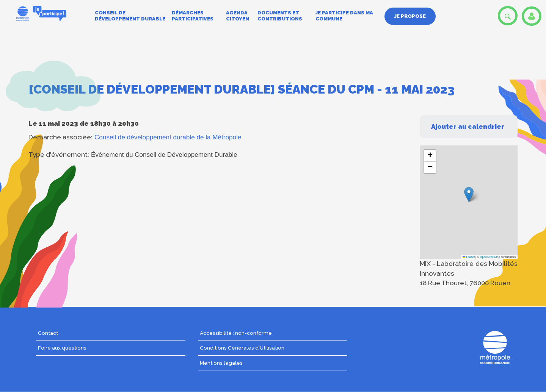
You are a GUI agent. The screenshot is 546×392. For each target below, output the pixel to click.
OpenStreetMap (490, 257)
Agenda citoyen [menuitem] (238, 16)
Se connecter (532, 16)
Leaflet (469, 257)
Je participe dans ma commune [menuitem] (344, 16)
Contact (48, 333)
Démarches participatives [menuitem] (193, 16)
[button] (469, 194)
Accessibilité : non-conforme (236, 333)
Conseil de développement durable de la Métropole (168, 137)
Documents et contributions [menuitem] (280, 16)
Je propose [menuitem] (410, 16)
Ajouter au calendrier (468, 127)
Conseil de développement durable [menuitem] (130, 16)
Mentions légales (221, 363)
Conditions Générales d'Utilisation (242, 348)
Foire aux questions (62, 348)
